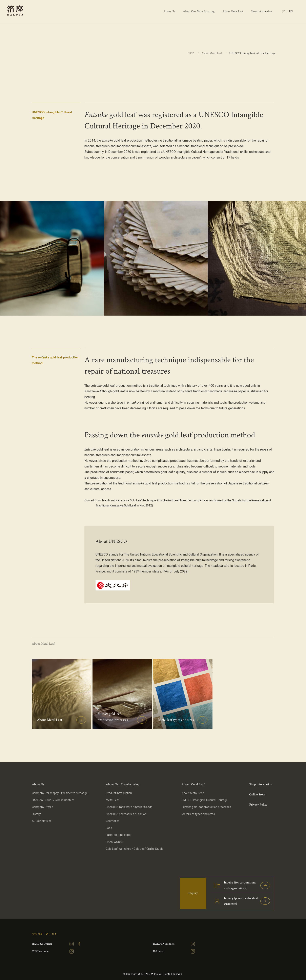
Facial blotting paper (119, 835)
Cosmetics (113, 821)
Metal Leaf (113, 800)
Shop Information (261, 784)
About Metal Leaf (212, 53)
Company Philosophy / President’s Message (60, 793)
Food (109, 828)
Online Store (257, 795)
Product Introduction (119, 793)
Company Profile (43, 807)
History (36, 814)
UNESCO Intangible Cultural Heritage (205, 800)
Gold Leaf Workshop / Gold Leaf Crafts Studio (135, 849)
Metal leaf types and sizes (198, 814)
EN (291, 11)
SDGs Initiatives (42, 821)
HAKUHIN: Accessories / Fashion (126, 814)
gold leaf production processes (206, 807)
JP (283, 11)
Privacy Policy (258, 805)
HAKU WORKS (115, 842)
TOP (191, 53)
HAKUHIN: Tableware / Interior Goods (129, 807)
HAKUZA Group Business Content (53, 800)
